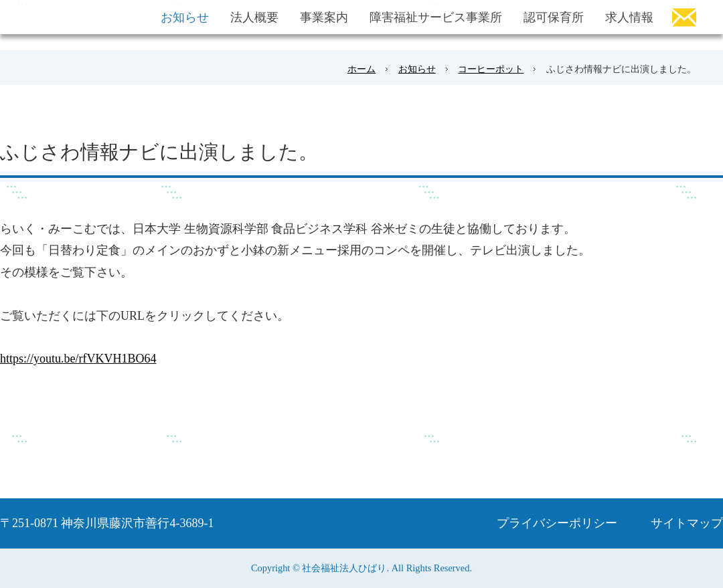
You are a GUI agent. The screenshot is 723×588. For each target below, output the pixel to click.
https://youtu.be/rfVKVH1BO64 (78, 359)
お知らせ (417, 69)
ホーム (361, 69)
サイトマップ (687, 523)
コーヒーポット (491, 69)
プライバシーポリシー (557, 523)
